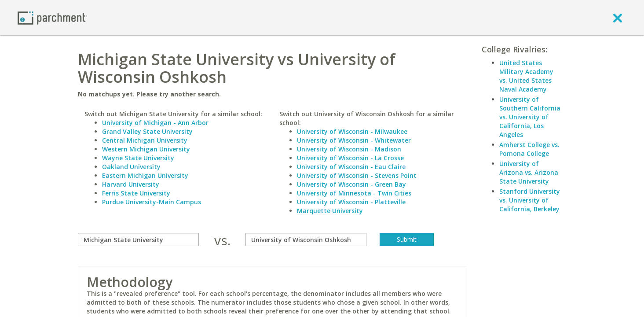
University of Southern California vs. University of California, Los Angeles (530, 117)
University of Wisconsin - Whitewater (354, 140)
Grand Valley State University (147, 131)
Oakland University (131, 167)
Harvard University (131, 184)
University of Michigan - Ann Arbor (155, 123)
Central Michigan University (145, 140)
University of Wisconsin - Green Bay (351, 184)
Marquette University (330, 211)
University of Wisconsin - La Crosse (350, 158)
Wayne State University (138, 158)
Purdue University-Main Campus (152, 202)
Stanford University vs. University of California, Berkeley (530, 200)
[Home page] (52, 17)
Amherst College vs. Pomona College (529, 149)
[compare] (138, 240)
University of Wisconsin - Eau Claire (351, 167)
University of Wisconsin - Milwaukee (352, 131)
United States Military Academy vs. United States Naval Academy (526, 76)
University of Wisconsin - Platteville (351, 202)
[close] (618, 18)
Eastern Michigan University (145, 175)
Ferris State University (136, 193)
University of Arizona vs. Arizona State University (529, 172)
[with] (306, 240)
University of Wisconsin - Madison (349, 149)
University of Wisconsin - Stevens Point (357, 175)
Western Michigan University (146, 149)
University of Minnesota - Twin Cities (354, 193)
